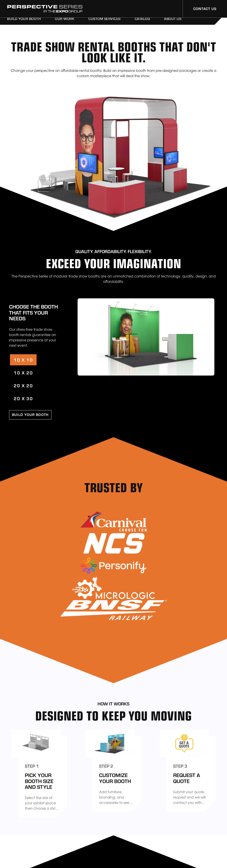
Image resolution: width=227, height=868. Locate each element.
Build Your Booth (24, 24)
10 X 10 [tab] (23, 360)
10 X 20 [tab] (23, 373)
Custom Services (105, 24)
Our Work (65, 24)
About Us (173, 24)
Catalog (142, 24)
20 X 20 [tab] (23, 385)
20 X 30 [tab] (23, 398)
